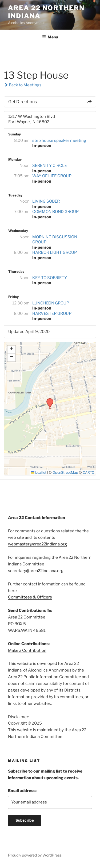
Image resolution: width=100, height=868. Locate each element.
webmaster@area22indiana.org (37, 544)
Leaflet (39, 473)
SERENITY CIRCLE (50, 166)
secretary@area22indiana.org (36, 571)
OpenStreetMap (65, 473)
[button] (48, 400)
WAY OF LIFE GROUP (52, 176)
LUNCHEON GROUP (51, 303)
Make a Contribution (27, 650)
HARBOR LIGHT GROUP (55, 252)
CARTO (89, 473)
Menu (50, 37)
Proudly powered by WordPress (35, 855)
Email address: (22, 791)
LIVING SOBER (46, 201)
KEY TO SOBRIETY (50, 278)
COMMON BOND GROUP (55, 212)
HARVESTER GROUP (52, 314)
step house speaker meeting (59, 140)
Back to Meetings (23, 85)
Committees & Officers (30, 597)
